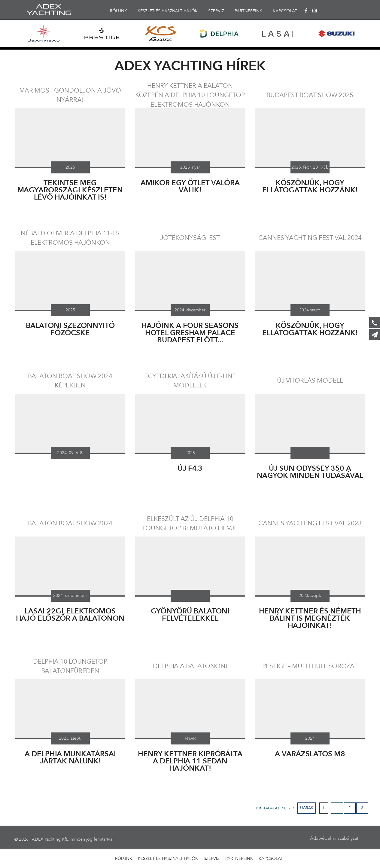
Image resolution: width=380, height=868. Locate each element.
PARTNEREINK (248, 11)
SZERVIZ (216, 11)
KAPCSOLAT (285, 11)
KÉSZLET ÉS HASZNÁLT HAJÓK (168, 11)
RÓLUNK (119, 11)
